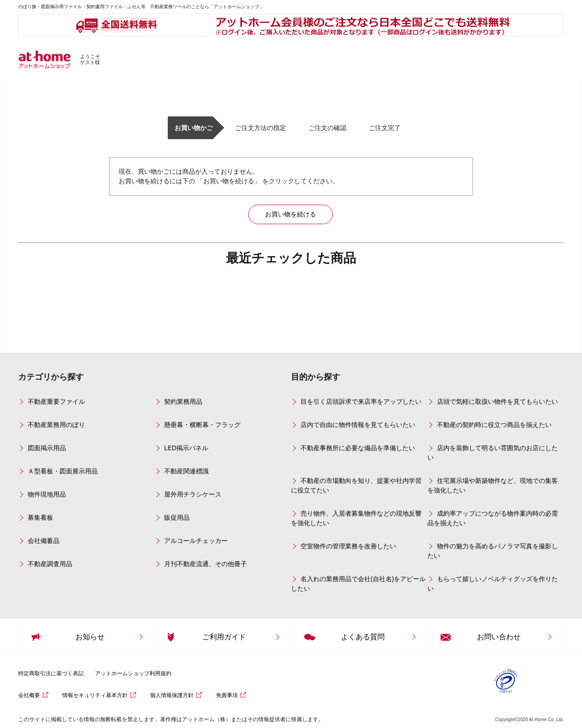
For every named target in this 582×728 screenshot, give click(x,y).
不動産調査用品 (50, 564)
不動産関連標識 (186, 471)
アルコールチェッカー (196, 541)
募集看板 (40, 517)
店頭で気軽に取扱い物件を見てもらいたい (497, 402)
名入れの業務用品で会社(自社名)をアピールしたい (358, 584)
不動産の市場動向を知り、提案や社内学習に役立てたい (356, 485)
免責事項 (227, 695)
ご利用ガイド (224, 637)
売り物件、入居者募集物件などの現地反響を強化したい (356, 518)
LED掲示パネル (186, 448)
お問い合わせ (499, 637)
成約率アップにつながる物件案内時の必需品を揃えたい (493, 518)
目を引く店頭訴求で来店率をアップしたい (361, 402)
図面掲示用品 (47, 448)
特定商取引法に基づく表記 (51, 673)
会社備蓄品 (44, 541)
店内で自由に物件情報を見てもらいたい (358, 425)
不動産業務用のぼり (56, 425)
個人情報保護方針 (172, 695)
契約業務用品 (183, 402)
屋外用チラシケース (193, 494)
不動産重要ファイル (56, 402)
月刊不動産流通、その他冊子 (206, 564)
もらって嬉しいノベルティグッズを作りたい (493, 584)
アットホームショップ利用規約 (133, 673)
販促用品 (177, 517)
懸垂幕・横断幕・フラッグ (202, 425)
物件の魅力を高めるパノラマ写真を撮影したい (493, 551)
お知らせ (90, 637)
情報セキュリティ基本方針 (95, 695)
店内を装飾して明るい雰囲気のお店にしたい (493, 453)
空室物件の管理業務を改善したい (348, 546)
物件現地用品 (47, 494)
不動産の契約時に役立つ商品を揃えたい (494, 425)
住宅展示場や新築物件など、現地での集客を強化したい (493, 485)
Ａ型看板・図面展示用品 (63, 471)
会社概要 (29, 695)
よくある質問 (363, 637)
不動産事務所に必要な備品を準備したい (358, 448)
